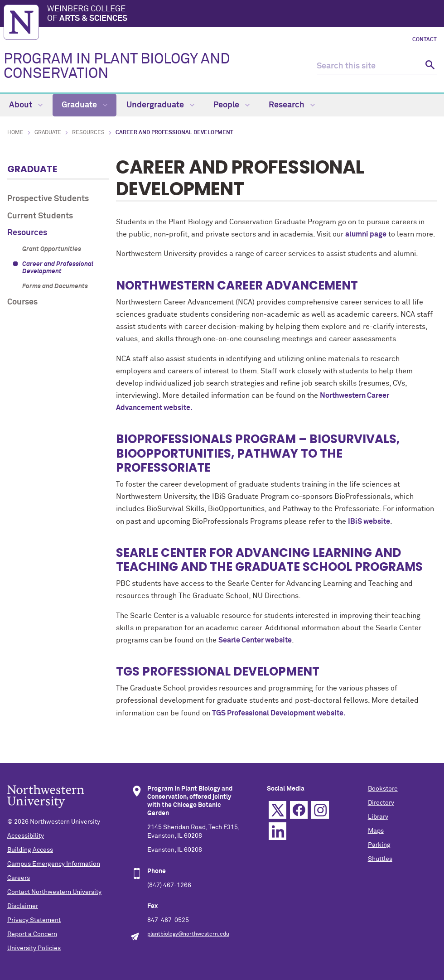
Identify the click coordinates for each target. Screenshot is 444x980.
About (26, 105)
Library (378, 817)
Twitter (277, 810)
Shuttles (380, 859)
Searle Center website (255, 640)
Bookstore (383, 789)
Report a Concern (32, 934)
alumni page (366, 234)
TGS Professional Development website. (279, 713)
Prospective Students (48, 199)
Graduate (84, 105)
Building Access (30, 850)
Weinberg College (244, 14)
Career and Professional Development (58, 268)
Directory (381, 803)
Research (292, 105)
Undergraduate (160, 105)
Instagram (320, 810)
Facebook (299, 810)
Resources (88, 133)
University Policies (34, 948)
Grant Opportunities (52, 249)
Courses (22, 302)
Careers (19, 878)
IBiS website (369, 521)
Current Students (40, 216)
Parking (379, 845)
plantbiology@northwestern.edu (188, 934)
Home (15, 133)
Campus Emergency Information (54, 864)
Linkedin (277, 831)
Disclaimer (23, 906)
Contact (425, 40)
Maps (376, 831)
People (232, 105)
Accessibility (26, 836)
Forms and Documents (55, 286)
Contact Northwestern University (54, 892)
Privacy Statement (34, 920)
